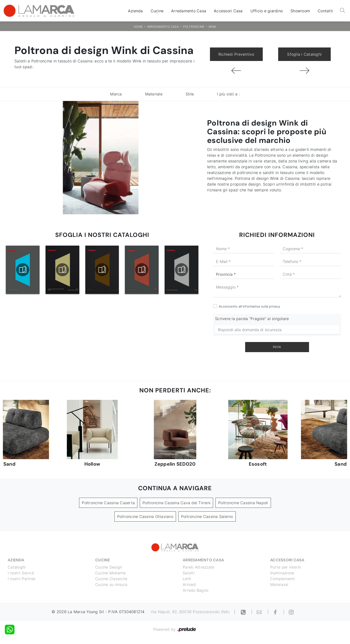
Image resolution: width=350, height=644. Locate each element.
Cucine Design (109, 567)
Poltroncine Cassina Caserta (108, 503)
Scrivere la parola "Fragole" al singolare (252, 319)
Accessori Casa (228, 11)
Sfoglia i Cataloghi (304, 54)
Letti (187, 579)
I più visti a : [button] (228, 94)
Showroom (300, 11)
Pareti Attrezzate (198, 567)
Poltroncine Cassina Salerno (207, 517)
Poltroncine (194, 27)
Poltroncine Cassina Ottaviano (145, 517)
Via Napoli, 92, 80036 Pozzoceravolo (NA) (190, 612)
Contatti (325, 11)
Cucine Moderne (111, 573)
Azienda (135, 11)
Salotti (189, 573)
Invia (277, 347)
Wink (212, 27)
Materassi (279, 584)
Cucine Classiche (111, 579)
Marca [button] (116, 94)
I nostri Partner (22, 579)
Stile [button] (190, 94)
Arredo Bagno (195, 590)
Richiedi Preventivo (236, 54)
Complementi (283, 579)
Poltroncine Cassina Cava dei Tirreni (176, 503)
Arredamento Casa (189, 11)
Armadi (189, 584)
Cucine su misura (111, 584)
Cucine (157, 11)
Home (138, 27)
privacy (275, 306)
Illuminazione (282, 573)
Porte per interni (286, 567)
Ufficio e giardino (267, 11)
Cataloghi (17, 567)
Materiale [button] (154, 94)
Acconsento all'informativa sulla (249, 306)
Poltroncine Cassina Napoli (243, 503)
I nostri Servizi (21, 573)
